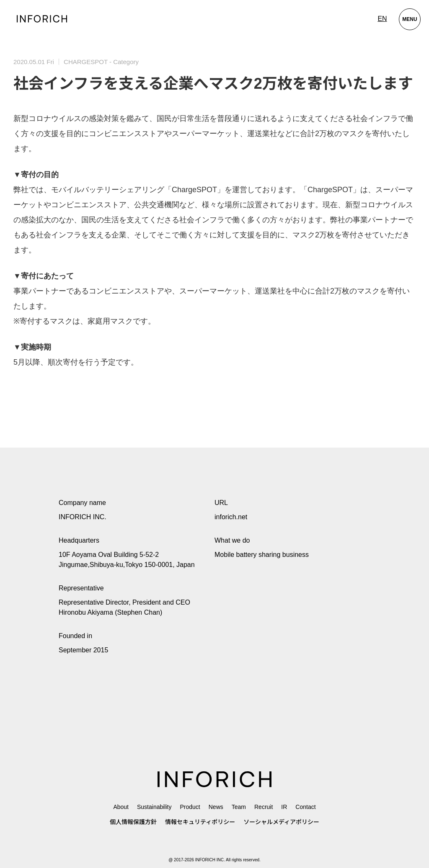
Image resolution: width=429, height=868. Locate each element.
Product (190, 807)
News (216, 807)
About (121, 807)
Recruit (264, 807)
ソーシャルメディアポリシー (281, 822)
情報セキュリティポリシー (200, 822)
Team (239, 807)
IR (284, 807)
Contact (305, 807)
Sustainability (154, 807)
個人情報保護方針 (133, 822)
